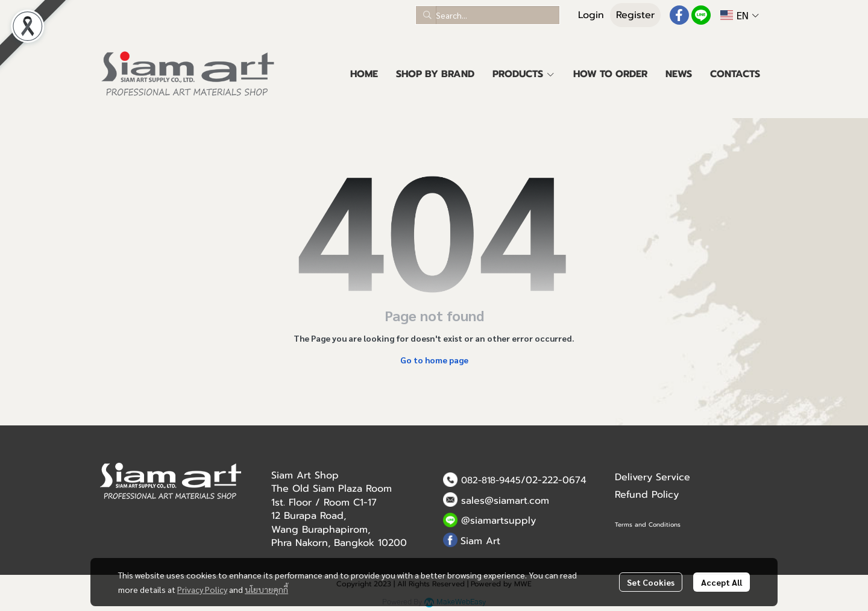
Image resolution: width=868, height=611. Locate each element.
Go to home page (434, 360)
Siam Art (480, 541)
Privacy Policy (202, 589)
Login (591, 15)
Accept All (722, 582)
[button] (488, 15)
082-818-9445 (491, 480)
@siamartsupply (498, 521)
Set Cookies (651, 582)
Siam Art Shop (305, 475)
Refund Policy (647, 495)
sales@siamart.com (505, 501)
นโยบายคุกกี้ (266, 589)
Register (635, 15)
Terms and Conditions (648, 525)
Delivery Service (653, 477)
